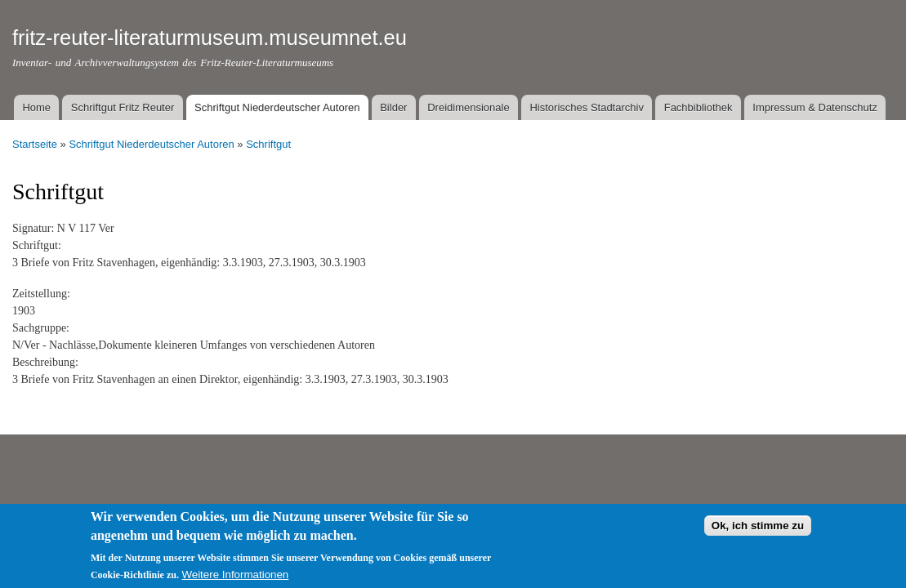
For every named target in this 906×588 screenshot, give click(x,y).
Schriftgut (268, 144)
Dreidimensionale (468, 107)
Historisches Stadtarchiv (586, 107)
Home (36, 107)
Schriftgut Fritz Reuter (123, 107)
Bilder (393, 107)
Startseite (35, 144)
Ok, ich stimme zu (758, 530)
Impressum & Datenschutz (815, 107)
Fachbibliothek (698, 107)
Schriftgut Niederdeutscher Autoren (277, 107)
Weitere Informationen (235, 579)
